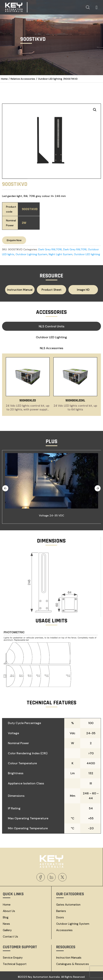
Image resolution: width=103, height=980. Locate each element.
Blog (6, 916)
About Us (9, 910)
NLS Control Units (51, 326)
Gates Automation (68, 903)
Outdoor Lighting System (31, 254)
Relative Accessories (23, 79)
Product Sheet (51, 289)
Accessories (64, 929)
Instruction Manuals (69, 956)
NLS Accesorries (51, 348)
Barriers (61, 910)
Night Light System (61, 254)
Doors (60, 916)
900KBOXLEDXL (75, 399)
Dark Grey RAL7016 (50, 249)
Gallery (7, 929)
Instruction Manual (23, 289)
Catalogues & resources (73, 963)
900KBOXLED (28, 399)
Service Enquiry (13, 956)
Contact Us (10, 935)
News (6, 922)
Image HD (80, 289)
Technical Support (15, 963)
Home (4, 79)
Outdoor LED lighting (50, 79)
